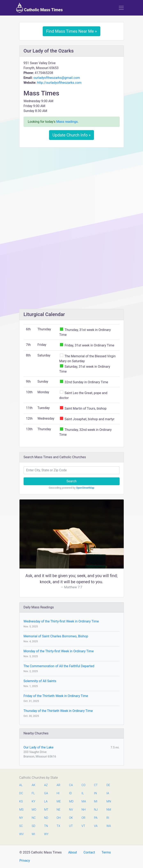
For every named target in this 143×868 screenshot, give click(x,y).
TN (46, 826)
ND (46, 818)
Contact (89, 852)
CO (83, 785)
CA (71, 785)
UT (71, 826)
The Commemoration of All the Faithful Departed (59, 666)
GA (46, 793)
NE (58, 810)
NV (71, 810)
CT (96, 785)
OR (83, 818)
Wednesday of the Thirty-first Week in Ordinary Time (61, 621)
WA (109, 826)
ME (59, 802)
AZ (46, 785)
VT (83, 826)
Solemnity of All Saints (40, 681)
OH (59, 818)
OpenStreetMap (85, 488)
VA (96, 826)
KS (21, 802)
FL (33, 793)
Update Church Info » (72, 135)
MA (84, 802)
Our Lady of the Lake (39, 747)
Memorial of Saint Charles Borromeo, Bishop (56, 636)
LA (46, 802)
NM (109, 810)
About (73, 852)
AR (58, 785)
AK (33, 785)
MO (34, 810)
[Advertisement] (72, 181)
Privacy (25, 861)
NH (84, 810)
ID (70, 793)
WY (46, 834)
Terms (106, 852)
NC (34, 818)
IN (95, 793)
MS (21, 810)
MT (46, 810)
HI (58, 793)
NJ (96, 810)
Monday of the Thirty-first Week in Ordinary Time (59, 651)
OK (71, 818)
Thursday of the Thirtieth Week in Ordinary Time (58, 711)
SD (33, 826)
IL (83, 793)
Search (71, 481)
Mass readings (67, 122)
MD (71, 802)
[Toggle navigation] (121, 8)
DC (21, 793)
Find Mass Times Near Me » (71, 31)
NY (21, 818)
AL (21, 785)
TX (58, 826)
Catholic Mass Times (39, 8)
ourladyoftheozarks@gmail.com (57, 78)
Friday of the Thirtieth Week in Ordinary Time (56, 696)
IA (108, 793)
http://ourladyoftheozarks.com (59, 83)
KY (33, 802)
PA (96, 818)
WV (21, 834)
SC (21, 826)
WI (33, 834)
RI (108, 818)
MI (96, 802)
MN (109, 802)
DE (108, 785)
